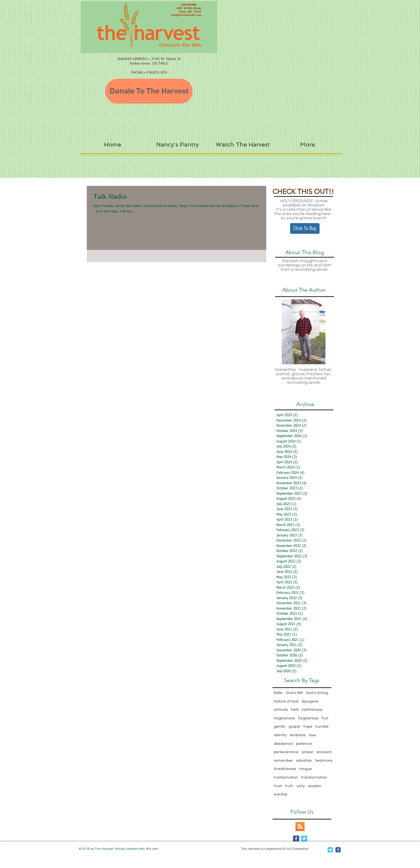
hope (308, 727)
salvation (304, 761)
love (312, 735)
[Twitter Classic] (330, 850)
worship (280, 794)
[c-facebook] (338, 850)
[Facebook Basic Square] (296, 839)
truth (289, 786)
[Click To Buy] (305, 228)
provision (324, 752)
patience (304, 744)
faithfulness (312, 710)
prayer (308, 752)
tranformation (286, 777)
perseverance (286, 752)
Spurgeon (310, 701)
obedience (283, 744)
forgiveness (308, 718)
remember (283, 761)
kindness (298, 735)
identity (280, 735)
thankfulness (285, 769)
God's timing (317, 693)
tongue (305, 769)
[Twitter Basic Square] (304, 839)
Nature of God (286, 701)
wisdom (315, 786)
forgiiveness (284, 718)
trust (278, 786)
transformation (314, 777)
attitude (281, 710)
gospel (294, 727)
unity (301, 786)
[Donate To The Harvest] (149, 91)
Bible (278, 693)
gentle (280, 727)
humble (322, 727)
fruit (325, 718)
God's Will (294, 693)
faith (295, 710)
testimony (324, 761)
